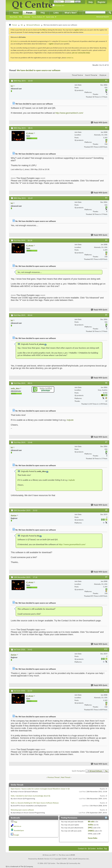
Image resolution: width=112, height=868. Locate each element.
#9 (106, 577)
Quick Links (50, 17)
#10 (106, 649)
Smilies (91, 825)
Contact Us (82, 849)
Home (16, 13)
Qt (22, 25)
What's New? (71, 13)
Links (56, 13)
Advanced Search (103, 17)
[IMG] (90, 828)
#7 (106, 442)
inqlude (70, 420)
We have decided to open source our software (39, 70)
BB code (91, 822)
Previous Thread (54, 777)
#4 (106, 240)
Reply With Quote (99, 123)
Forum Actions (37, 17)
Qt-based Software (33, 25)
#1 (106, 80)
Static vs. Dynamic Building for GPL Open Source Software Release (35, 803)
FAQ (20, 17)
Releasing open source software (22, 810)
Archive (100, 849)
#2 (106, 128)
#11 (106, 690)
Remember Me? (58, 6)
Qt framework (63, 41)
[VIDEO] (91, 831)
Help (91, 2)
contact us (70, 58)
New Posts (14, 17)
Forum (29, 13)
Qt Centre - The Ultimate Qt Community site (64, 863)
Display (102, 75)
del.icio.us (18, 826)
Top (106, 771)
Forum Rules (93, 838)
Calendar (27, 17)
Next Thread (66, 777)
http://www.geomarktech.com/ (69, 113)
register (51, 44)
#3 (106, 198)
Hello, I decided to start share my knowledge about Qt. (31, 796)
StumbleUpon (19, 830)
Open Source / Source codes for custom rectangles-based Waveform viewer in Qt (40, 789)
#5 (106, 315)
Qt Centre (14, 41)
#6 (106, 383)
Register (102, 2)
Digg (16, 822)
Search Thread (90, 75)
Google (17, 835)
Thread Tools (77, 75)
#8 (106, 510)
